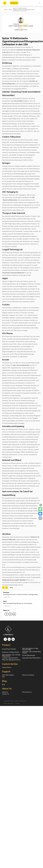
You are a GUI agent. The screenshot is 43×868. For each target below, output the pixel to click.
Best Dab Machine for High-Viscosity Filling (30, 649)
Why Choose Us (27, 692)
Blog (10, 10)
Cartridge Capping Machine (10, 658)
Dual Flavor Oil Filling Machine (11, 652)
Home (6, 10)
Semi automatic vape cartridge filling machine (11, 655)
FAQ (3, 677)
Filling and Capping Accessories (11, 660)
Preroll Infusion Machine (9, 649)
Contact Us (6, 694)
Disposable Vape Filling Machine (31, 658)
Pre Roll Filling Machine (29, 655)
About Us (5, 692)
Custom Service (7, 667)
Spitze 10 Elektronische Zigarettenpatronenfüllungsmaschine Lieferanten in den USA (24, 10)
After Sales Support (8, 675)
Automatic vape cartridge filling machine (32, 652)
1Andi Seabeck (24, 24)
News (21, 28)
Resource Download (28, 675)
